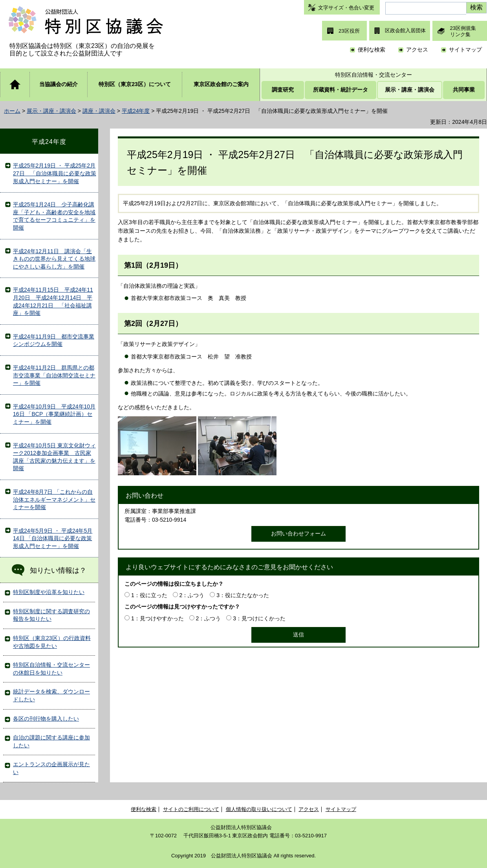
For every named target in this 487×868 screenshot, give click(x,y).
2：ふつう (192, 595)
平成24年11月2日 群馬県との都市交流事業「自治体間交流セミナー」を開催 (54, 375)
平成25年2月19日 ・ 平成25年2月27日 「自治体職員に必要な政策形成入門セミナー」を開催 (55, 173)
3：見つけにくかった (259, 618)
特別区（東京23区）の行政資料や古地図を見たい (52, 642)
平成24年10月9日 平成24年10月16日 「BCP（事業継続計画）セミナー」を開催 (54, 414)
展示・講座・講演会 (51, 111)
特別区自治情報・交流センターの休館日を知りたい (51, 669)
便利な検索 (372, 50)
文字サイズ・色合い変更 (346, 8)
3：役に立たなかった (243, 595)
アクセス (417, 50)
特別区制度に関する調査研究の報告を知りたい (51, 615)
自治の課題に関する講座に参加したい (51, 741)
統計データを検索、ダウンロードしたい (51, 695)
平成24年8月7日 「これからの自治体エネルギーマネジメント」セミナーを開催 (54, 499)
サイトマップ (465, 50)
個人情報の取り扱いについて (259, 809)
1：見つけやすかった (157, 618)
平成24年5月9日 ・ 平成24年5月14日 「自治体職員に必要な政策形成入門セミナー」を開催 (53, 538)
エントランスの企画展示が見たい (51, 768)
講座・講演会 (99, 111)
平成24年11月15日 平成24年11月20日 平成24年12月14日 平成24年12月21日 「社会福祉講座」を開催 (53, 301)
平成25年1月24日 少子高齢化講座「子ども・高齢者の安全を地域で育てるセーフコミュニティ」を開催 (54, 216)
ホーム (12, 111)
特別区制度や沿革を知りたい (49, 592)
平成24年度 (136, 111)
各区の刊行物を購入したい (46, 719)
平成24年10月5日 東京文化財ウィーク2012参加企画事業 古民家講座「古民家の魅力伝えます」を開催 (54, 457)
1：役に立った (149, 595)
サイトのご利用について (191, 809)
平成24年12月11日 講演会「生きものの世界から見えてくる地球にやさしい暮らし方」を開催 (54, 259)
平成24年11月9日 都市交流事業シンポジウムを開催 (54, 340)
